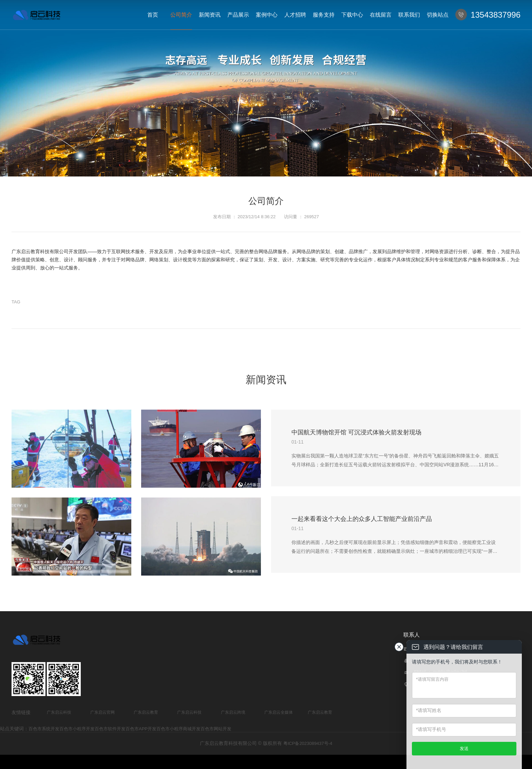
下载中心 (352, 15)
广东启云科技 (59, 712)
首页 (153, 15)
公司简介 (181, 15)
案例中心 (267, 15)
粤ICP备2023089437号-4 (308, 743)
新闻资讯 (210, 15)
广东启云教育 (146, 712)
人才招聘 (295, 15)
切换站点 (438, 15)
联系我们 (409, 15)
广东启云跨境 (233, 712)
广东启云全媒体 (279, 712)
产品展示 (238, 15)
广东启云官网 (102, 712)
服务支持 (324, 15)
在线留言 (381, 15)
